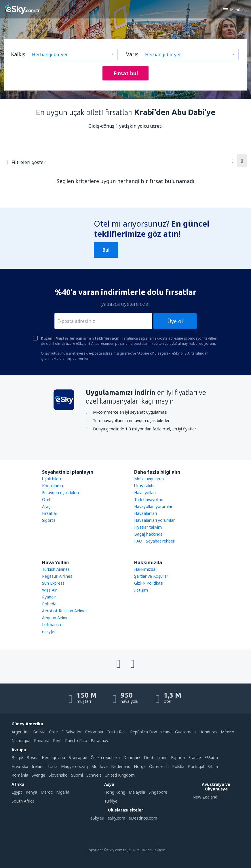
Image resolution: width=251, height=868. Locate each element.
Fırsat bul (126, 73)
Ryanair (49, 597)
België (17, 757)
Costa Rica (117, 732)
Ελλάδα (211, 757)
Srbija (213, 766)
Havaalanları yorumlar (154, 520)
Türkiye (111, 801)
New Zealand (205, 797)
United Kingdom (120, 775)
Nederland (121, 766)
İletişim (141, 590)
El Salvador (72, 732)
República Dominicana (151, 732)
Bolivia (39, 732)
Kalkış (18, 54)
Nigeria (63, 792)
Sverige (38, 775)
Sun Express (53, 583)
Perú (57, 740)
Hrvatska (20, 766)
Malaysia (137, 792)
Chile (53, 732)
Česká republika (105, 757)
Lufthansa (52, 625)
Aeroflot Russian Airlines (65, 611)
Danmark (132, 757)
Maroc (47, 792)
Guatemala (185, 732)
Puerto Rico (76, 740)
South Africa (23, 801)
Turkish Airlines (56, 569)
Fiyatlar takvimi (148, 527)
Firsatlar (50, 513)
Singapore (158, 792)
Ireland (38, 766)
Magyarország (74, 766)
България (78, 757)
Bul (106, 250)
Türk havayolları (149, 499)
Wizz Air (49, 590)
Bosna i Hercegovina (46, 757)
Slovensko (58, 775)
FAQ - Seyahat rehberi (155, 541)
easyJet (49, 631)
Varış (132, 54)
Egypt (17, 792)
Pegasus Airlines (57, 576)
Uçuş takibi (144, 486)
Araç (46, 506)
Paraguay (99, 740)
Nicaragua (21, 740)
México (228, 732)
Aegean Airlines (56, 618)
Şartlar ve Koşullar (151, 576)
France (195, 757)
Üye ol (175, 321)
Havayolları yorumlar (153, 506)
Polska (178, 766)
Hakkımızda (145, 569)
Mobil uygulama (149, 479)
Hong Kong (115, 792)
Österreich (159, 766)
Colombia (94, 732)
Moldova (99, 766)
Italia (53, 766)
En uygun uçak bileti (60, 493)
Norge (140, 766)
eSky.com (116, 818)
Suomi (77, 775)
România (20, 775)
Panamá (42, 740)
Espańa (178, 757)
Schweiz (94, 775)
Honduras (208, 732)
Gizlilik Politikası (149, 583)
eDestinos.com (143, 818)
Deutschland (156, 757)
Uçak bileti (52, 479)
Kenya (31, 792)
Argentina (21, 732)
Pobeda (49, 604)
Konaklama (53, 486)
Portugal (196, 766)
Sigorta (49, 520)
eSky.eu (97, 818)
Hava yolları (145, 493)
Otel (46, 499)
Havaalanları (146, 513)
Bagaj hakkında (148, 534)
